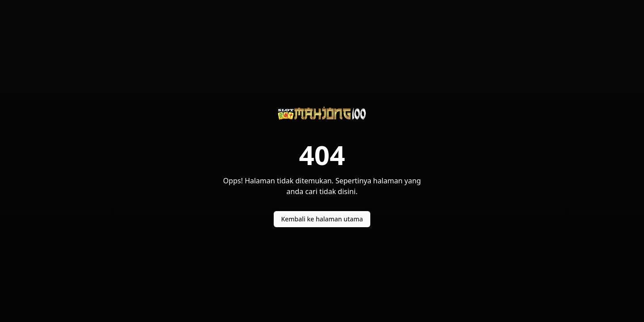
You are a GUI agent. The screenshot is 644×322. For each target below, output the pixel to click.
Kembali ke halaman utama (322, 219)
